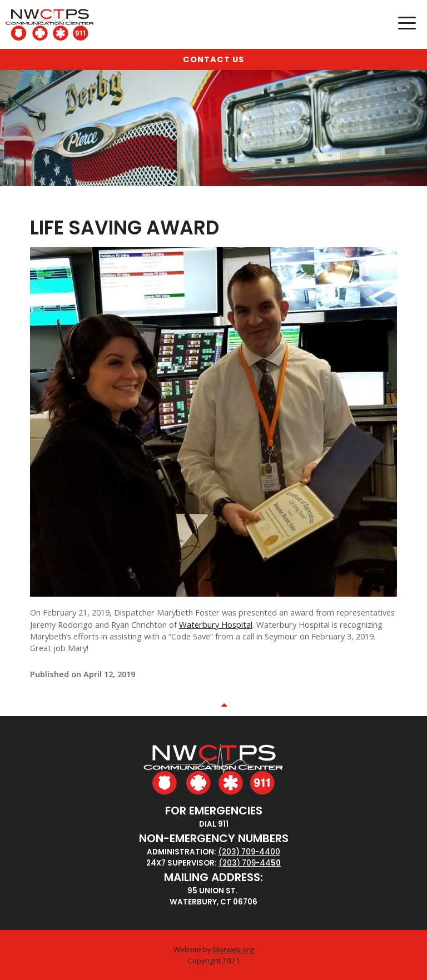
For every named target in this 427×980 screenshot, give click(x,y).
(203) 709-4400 (249, 852)
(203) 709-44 (245, 863)
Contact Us (213, 59)
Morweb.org (234, 949)
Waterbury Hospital (216, 624)
